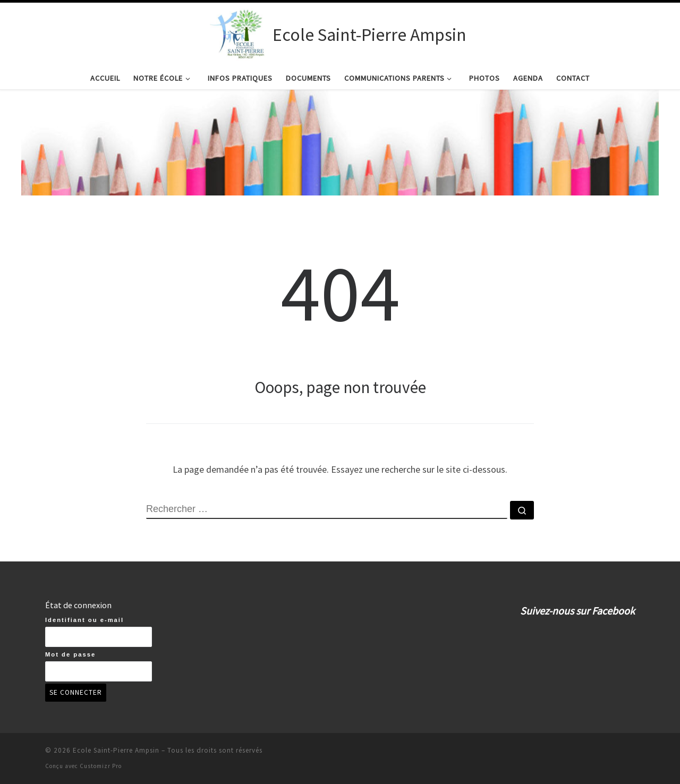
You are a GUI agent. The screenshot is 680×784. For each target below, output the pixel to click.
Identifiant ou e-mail (84, 620)
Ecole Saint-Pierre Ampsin (116, 750)
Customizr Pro (101, 766)
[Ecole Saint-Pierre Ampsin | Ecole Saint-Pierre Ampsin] (239, 33)
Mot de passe (70, 654)
